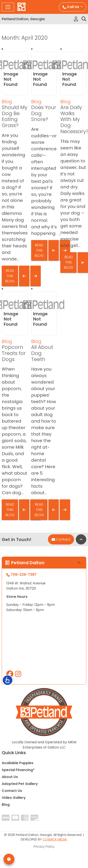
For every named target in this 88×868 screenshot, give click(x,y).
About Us (10, 777)
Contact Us (12, 791)
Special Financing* (18, 770)
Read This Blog (10, 276)
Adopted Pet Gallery (20, 784)
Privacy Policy (44, 847)
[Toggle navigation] (8, 7)
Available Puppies (18, 763)
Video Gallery (14, 798)
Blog (7, 102)
